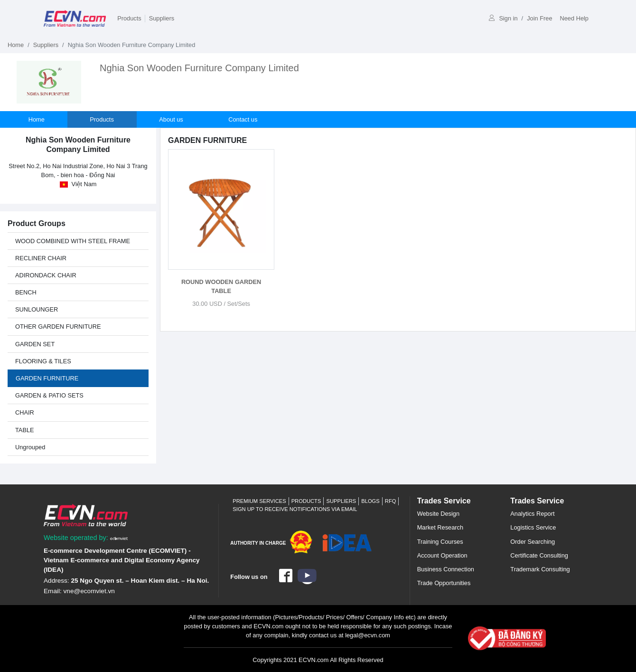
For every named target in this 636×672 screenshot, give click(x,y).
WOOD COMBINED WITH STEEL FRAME (73, 241)
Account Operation (442, 555)
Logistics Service (533, 527)
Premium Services (259, 501)
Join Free (539, 18)
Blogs (370, 501)
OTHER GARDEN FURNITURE (58, 327)
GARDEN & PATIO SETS (49, 395)
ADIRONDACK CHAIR (46, 275)
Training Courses (440, 542)
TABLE (25, 430)
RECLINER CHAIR (41, 258)
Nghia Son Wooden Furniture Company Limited (199, 68)
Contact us (244, 119)
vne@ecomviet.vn (89, 591)
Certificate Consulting (539, 555)
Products (129, 18)
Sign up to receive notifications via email (295, 509)
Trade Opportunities (444, 583)
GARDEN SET (35, 344)
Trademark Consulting (540, 569)
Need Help (574, 18)
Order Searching (533, 542)
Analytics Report (532, 514)
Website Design (438, 514)
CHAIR (25, 412)
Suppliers (162, 18)
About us (172, 119)
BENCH (26, 292)
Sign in (503, 18)
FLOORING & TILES (43, 361)
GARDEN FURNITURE (47, 378)
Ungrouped (30, 447)
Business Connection (446, 569)
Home (16, 45)
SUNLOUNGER (37, 309)
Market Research (440, 527)
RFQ (391, 501)
